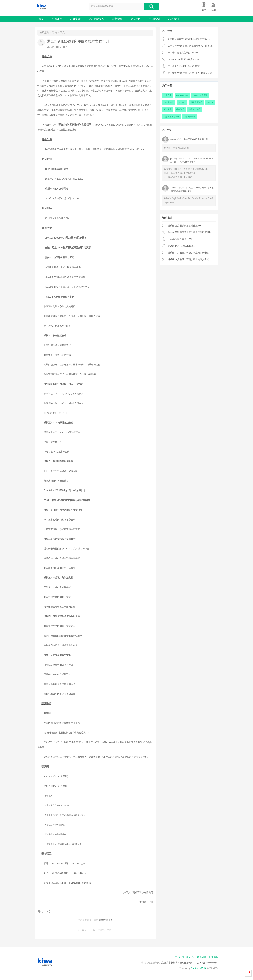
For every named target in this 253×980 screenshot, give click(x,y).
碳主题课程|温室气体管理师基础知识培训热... (190, 232)
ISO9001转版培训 (200, 95)
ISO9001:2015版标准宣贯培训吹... (184, 59)
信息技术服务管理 (172, 117)
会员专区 (136, 19)
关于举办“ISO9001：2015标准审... (185, 66)
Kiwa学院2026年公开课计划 (196, 139)
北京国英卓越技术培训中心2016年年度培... (189, 39)
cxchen (173, 139)
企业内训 (168, 95)
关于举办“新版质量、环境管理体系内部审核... (191, 46)
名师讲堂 (75, 19)
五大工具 (168, 109)
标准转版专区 (96, 19)
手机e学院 (155, 19)
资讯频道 (44, 32)
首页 (41, 19)
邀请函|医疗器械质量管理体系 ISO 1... (187, 226)
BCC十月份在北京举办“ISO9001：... (186, 53)
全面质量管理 (196, 102)
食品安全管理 (194, 109)
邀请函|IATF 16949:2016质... (181, 246)
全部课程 (57, 19)
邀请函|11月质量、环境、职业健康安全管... (189, 253)
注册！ (109, 920)
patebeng (174, 158)
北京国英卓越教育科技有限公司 (175, 963)
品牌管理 (180, 109)
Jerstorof (174, 188)
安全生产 (182, 102)
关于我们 (179, 957)
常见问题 (202, 957)
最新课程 (117, 19)
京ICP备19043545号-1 (208, 963)
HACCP (210, 102)
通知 (55, 32)
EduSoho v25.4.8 (199, 968)
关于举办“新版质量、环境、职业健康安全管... (191, 73)
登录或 (102, 920)
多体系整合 (169, 102)
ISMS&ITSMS (182, 95)
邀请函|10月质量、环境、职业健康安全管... (189, 259)
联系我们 (174, 19)
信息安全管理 (190, 117)
